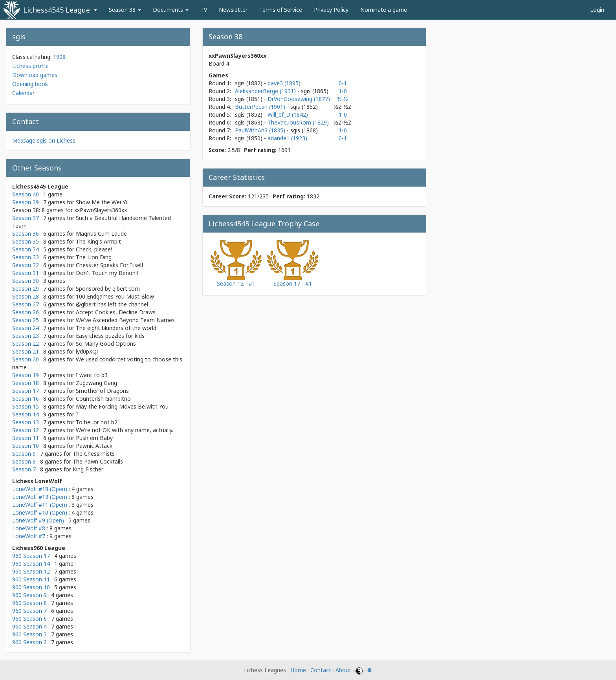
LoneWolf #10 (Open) (40, 512)
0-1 (343, 83)
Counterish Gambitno (103, 399)
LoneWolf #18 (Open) (40, 489)
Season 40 (26, 194)
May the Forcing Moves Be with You (122, 406)
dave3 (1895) (284, 83)
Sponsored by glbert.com (108, 289)
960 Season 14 (31, 564)
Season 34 (26, 249)
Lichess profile (30, 66)
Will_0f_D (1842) (288, 115)
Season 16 (26, 399)
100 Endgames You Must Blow (115, 296)
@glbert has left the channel (112, 304)
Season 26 (26, 312)
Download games (35, 75)
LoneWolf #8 (29, 528)
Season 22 (26, 344)
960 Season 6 (29, 619)
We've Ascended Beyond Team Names (125, 320)
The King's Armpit (98, 241)
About (343, 670)
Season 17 (26, 391)
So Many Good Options (106, 344)
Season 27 (26, 304)
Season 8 (24, 461)
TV (204, 10)
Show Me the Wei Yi (101, 202)
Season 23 (26, 336)
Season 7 (24, 469)
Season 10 (26, 446)
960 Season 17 (31, 556)
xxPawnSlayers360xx (101, 210)
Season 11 (26, 438)
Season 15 (26, 406)
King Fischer (88, 469)
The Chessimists (94, 454)
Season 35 (26, 241)
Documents (171, 10)
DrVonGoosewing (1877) (299, 99)
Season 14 (26, 414)
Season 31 (26, 273)
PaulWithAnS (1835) (261, 130)
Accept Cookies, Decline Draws (116, 312)
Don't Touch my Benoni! (107, 273)
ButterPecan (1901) (261, 107)
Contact (321, 670)
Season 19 (26, 375)
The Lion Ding (94, 257)
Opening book (30, 84)
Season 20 (26, 359)
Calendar (23, 93)
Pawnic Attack (94, 446)
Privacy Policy (331, 10)
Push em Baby (94, 438)
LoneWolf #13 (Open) (40, 497)
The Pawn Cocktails (98, 461)
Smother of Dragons (102, 391)
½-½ (343, 99)
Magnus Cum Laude (101, 234)
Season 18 (26, 383)
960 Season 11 (31, 579)
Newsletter (233, 10)
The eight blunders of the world (116, 328)
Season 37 (26, 218)
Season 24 (26, 328)
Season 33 (26, 257)
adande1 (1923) (287, 138)
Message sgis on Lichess (44, 140)
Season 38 (125, 10)
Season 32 (26, 265)
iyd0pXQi (87, 351)
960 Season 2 (29, 642)
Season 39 (26, 202)
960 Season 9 (29, 595)
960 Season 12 (31, 571)
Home (298, 670)
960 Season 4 (29, 626)
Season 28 (26, 296)
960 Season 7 (29, 611)
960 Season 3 (29, 634)
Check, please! (94, 249)
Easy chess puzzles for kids (110, 336)
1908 (59, 57)
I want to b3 (92, 375)
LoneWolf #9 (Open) (38, 520)
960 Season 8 (29, 603)
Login (597, 10)
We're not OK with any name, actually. (125, 430)
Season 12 (26, 430)
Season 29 (26, 289)
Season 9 (24, 454)
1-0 (343, 91)
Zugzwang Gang (96, 383)
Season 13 (26, 422)
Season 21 (26, 351)
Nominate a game (384, 10)
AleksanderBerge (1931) (266, 91)
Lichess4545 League (57, 10)
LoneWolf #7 (29, 536)
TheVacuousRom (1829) (298, 122)
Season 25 (26, 320)
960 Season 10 (31, 587)
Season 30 (26, 281)
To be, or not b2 (97, 422)
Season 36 (26, 234)
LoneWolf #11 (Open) (40, 505)
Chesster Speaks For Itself (110, 265)
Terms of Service (281, 10)
